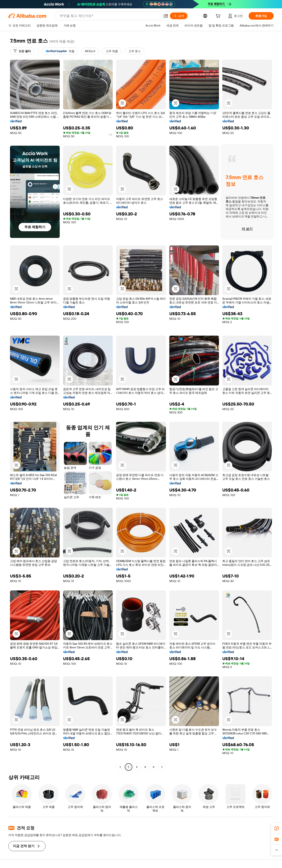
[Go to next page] (162, 767)
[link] (277, 828)
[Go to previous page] (120, 767)
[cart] (219, 16)
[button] (166, 16)
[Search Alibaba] (110, 16)
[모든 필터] (22, 51)
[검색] (179, 16)
